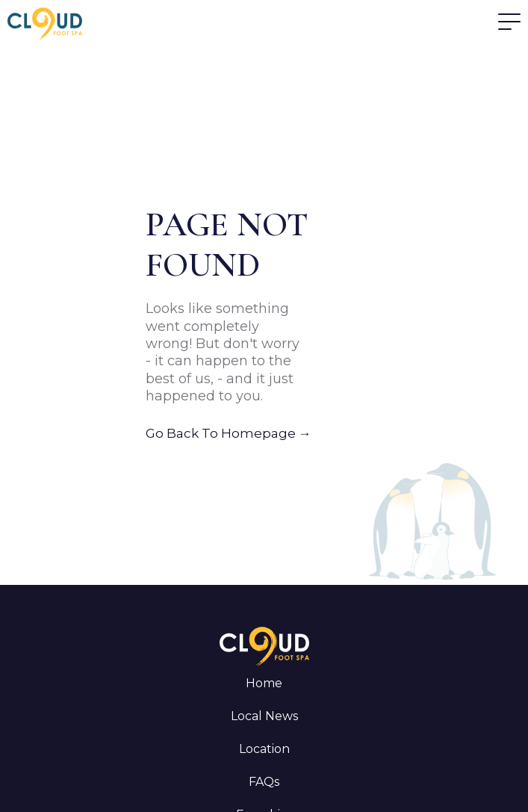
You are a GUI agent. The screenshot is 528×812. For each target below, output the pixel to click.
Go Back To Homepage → (229, 433)
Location (264, 749)
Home (264, 683)
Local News (264, 716)
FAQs (264, 782)
